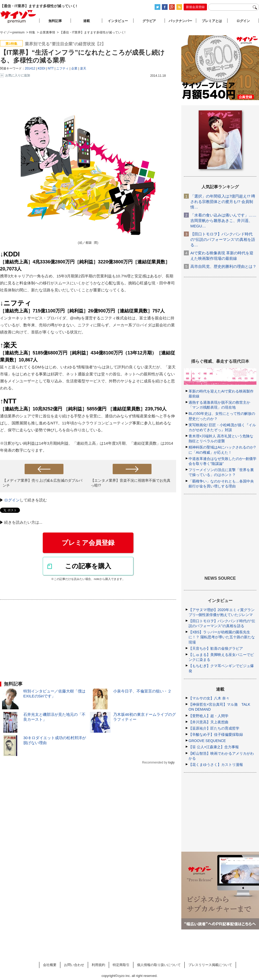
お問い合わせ (74, 965)
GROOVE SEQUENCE (207, 741)
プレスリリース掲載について (210, 965)
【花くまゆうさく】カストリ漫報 (216, 765)
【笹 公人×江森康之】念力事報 (214, 747)
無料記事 (55, 21)
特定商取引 (121, 965)
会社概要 (50, 965)
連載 (87, 21)
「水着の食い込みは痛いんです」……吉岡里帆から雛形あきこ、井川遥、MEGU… (223, 220)
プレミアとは (212, 21)
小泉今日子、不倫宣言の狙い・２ (142, 691)
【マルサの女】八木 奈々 (209, 698)
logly (171, 762)
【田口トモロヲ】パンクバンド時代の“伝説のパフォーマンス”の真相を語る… (223, 239)
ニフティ (62, 68)
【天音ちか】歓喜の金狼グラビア (216, 648)
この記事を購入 (88, 566)
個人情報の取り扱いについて (159, 965)
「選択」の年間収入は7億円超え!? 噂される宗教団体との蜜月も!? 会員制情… (223, 202)
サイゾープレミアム (18, 16)
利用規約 (98, 965)
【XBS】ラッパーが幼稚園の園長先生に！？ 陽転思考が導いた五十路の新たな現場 (222, 637)
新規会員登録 (195, 7)
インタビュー (118, 21)
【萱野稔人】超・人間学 (208, 716)
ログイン (12, 500)
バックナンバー (180, 21)
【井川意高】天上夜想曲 (208, 722)
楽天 (83, 68)
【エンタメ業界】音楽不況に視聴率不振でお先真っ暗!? (131, 483)
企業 (74, 68)
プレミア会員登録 (88, 543)
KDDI (42, 68)
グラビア (149, 21)
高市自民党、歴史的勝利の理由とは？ (223, 266)
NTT (51, 68)
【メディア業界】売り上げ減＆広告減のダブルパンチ (42, 483)
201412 (30, 68)
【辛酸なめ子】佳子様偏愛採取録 (216, 734)
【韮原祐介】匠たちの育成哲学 (214, 728)
